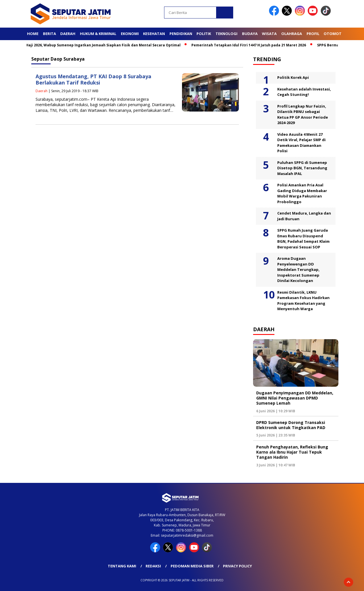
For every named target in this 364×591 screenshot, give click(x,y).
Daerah (68, 34)
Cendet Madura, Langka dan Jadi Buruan (304, 216)
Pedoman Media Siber (192, 566)
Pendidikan (181, 34)
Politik (204, 34)
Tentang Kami (122, 566)
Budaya (250, 34)
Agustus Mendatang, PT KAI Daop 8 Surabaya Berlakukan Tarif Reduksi (93, 80)
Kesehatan (154, 34)
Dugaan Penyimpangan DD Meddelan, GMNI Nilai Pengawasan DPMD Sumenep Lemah (295, 398)
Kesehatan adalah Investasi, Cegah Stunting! (304, 92)
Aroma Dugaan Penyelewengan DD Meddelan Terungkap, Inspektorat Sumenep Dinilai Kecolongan (298, 269)
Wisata (269, 34)
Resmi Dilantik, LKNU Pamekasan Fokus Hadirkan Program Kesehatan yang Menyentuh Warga (303, 301)
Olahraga (292, 34)
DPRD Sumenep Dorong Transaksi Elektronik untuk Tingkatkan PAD (291, 425)
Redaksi (153, 566)
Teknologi (227, 34)
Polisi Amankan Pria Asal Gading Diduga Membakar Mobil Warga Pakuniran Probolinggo (302, 193)
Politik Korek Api (293, 77)
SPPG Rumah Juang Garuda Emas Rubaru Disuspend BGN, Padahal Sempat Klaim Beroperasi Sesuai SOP (303, 239)
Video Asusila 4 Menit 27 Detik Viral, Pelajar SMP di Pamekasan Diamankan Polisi (301, 143)
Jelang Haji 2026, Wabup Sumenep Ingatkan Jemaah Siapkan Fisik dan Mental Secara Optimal (99, 45)
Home (33, 34)
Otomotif (334, 34)
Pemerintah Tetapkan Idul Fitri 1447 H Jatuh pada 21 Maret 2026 (251, 45)
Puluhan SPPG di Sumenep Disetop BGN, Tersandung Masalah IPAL (302, 168)
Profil (313, 34)
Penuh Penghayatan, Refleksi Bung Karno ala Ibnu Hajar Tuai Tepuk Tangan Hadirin (292, 452)
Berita (49, 34)
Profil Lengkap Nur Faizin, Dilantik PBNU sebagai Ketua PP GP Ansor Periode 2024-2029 (303, 115)
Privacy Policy (237, 566)
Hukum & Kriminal (98, 34)
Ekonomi (130, 34)
